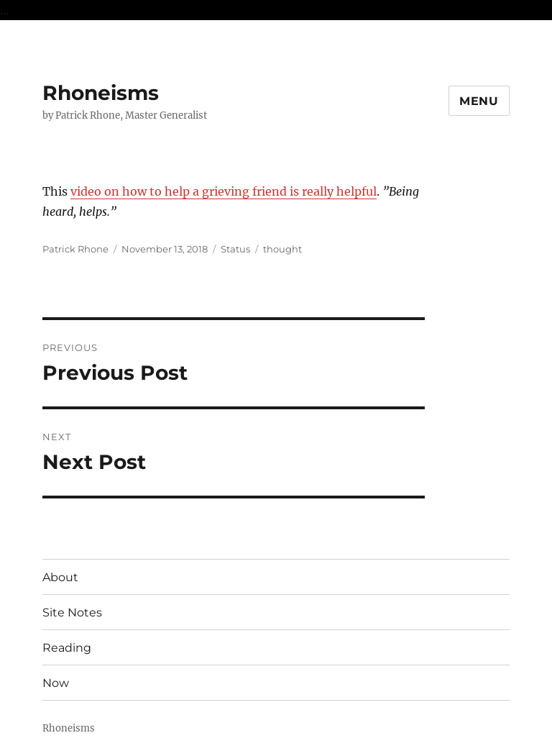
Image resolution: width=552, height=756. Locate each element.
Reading (67, 648)
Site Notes (72, 612)
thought (282, 249)
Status (235, 249)
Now (56, 683)
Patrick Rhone (75, 249)
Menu (479, 101)
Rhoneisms (101, 93)
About (60, 577)
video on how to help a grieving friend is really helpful (224, 191)
